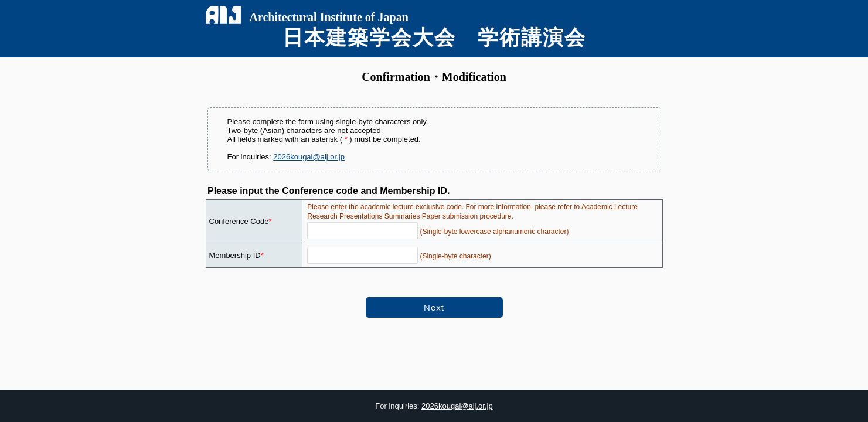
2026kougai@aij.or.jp (309, 157)
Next (434, 307)
